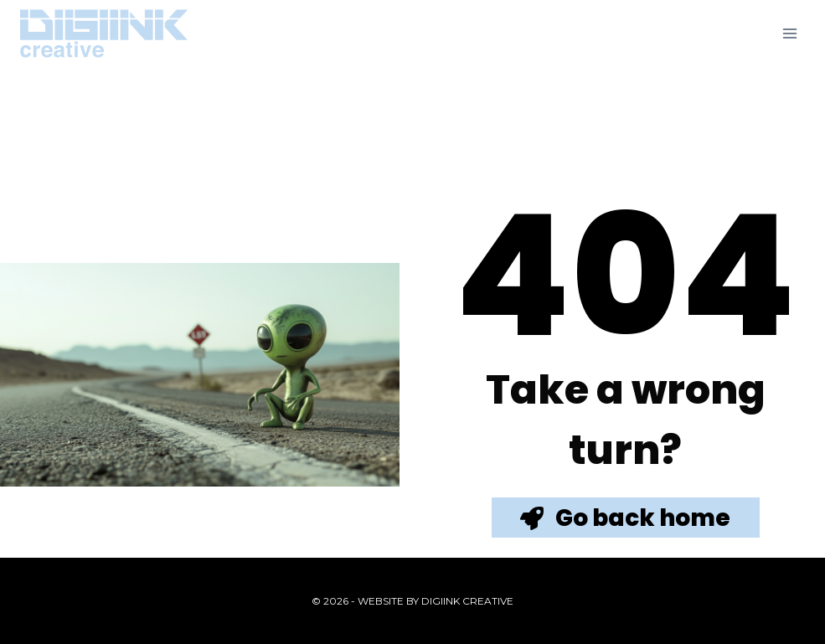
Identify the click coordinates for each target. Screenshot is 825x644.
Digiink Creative (467, 601)
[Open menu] (789, 33)
